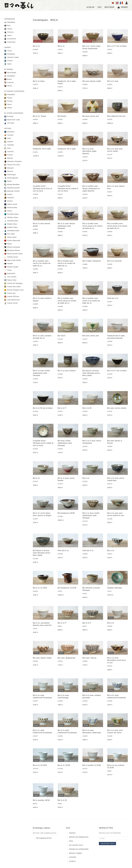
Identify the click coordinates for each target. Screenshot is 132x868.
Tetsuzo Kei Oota (12, 165)
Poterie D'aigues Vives (14, 290)
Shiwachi (9, 168)
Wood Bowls (10, 73)
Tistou (8, 270)
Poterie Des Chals (12, 287)
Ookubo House (11, 257)
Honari (8, 211)
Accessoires (10, 39)
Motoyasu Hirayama (13, 161)
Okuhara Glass (11, 218)
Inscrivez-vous (107, 844)
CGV (100, 7)
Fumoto (8, 155)
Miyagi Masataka (12, 185)
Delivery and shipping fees (79, 837)
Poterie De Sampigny (13, 283)
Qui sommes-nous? (76, 845)
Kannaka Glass (11, 221)
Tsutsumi (9, 152)
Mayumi (9, 158)
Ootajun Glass (11, 227)
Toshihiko (9, 145)
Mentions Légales (75, 853)
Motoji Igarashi (11, 178)
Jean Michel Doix (12, 300)
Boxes (8, 79)
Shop (71, 841)
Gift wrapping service (44, 838)
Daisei (8, 181)
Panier (123, 7)
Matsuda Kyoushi (12, 188)
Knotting (9, 117)
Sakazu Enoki (11, 204)
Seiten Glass (10, 237)
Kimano (8, 201)
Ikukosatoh (10, 274)
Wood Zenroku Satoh (13, 254)
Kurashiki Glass (11, 214)
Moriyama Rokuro (12, 250)
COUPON (73, 857)
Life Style (9, 123)
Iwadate (9, 264)
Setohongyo (10, 175)
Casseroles (10, 42)
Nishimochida (11, 208)
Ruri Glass (10, 234)
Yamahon (9, 198)
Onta (7, 148)
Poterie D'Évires (12, 297)
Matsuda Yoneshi (12, 191)
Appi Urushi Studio (13, 260)
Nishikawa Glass (12, 231)
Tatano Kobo (10, 280)
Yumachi (9, 135)
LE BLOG (91, 7)
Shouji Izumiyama (12, 247)
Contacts (72, 861)
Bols (7, 26)
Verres (8, 51)
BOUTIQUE (110, 7)
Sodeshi (9, 142)
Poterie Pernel (11, 303)
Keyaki (8, 194)
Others (8, 86)
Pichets (8, 61)
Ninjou (8, 244)
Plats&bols (10, 22)
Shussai (9, 171)
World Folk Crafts (12, 120)
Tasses (8, 29)
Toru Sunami (10, 277)
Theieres (9, 32)
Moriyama (9, 132)
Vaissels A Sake (12, 57)
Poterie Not (10, 293)
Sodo (8, 138)
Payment (72, 833)
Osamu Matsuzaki (12, 241)
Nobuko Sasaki (11, 267)
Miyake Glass (11, 224)
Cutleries (9, 83)
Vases (8, 36)
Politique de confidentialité (79, 849)
